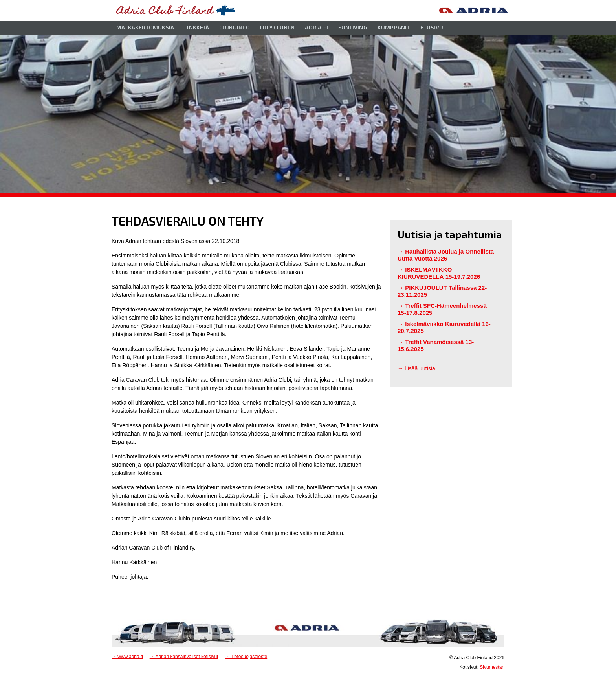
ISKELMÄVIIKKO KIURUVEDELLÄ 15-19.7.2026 (439, 273)
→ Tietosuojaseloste (246, 657)
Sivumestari (492, 667)
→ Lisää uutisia (416, 368)
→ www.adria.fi (127, 657)
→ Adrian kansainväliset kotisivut (184, 657)
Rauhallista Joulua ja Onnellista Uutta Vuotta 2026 (446, 255)
